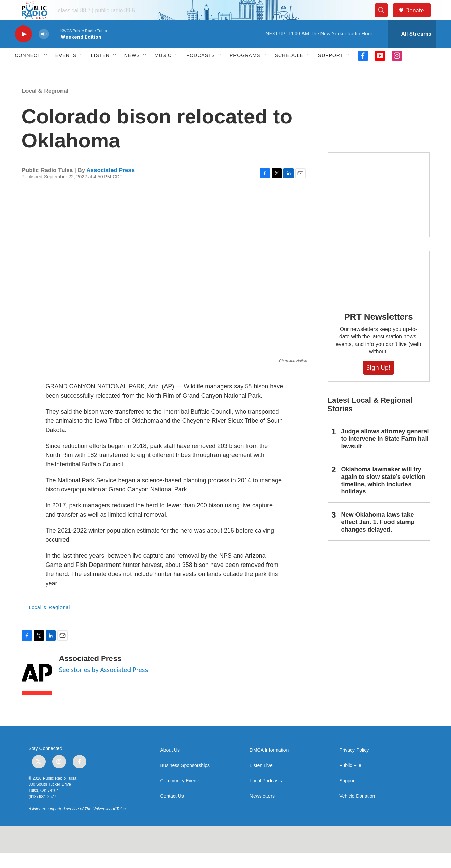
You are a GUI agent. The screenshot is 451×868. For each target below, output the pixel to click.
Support (331, 71)
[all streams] (412, 49)
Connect (28, 71)
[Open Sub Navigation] (46, 71)
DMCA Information (269, 766)
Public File (350, 781)
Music (163, 71)
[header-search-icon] (385, 18)
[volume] (44, 49)
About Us (170, 766)
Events (66, 71)
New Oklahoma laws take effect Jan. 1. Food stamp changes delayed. (378, 537)
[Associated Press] (37, 690)
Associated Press (110, 185)
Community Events (180, 796)
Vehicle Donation (357, 811)
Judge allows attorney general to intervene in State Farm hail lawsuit (385, 454)
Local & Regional (45, 106)
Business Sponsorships (185, 781)
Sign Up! (378, 383)
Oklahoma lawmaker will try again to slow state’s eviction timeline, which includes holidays (383, 496)
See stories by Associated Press (104, 685)
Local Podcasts (266, 796)
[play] (23, 49)
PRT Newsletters (378, 332)
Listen (100, 71)
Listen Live (261, 781)
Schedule (289, 71)
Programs (245, 71)
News (132, 71)
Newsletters (262, 811)
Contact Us (172, 811)
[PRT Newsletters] (379, 292)
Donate (419, 18)
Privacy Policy (354, 766)
